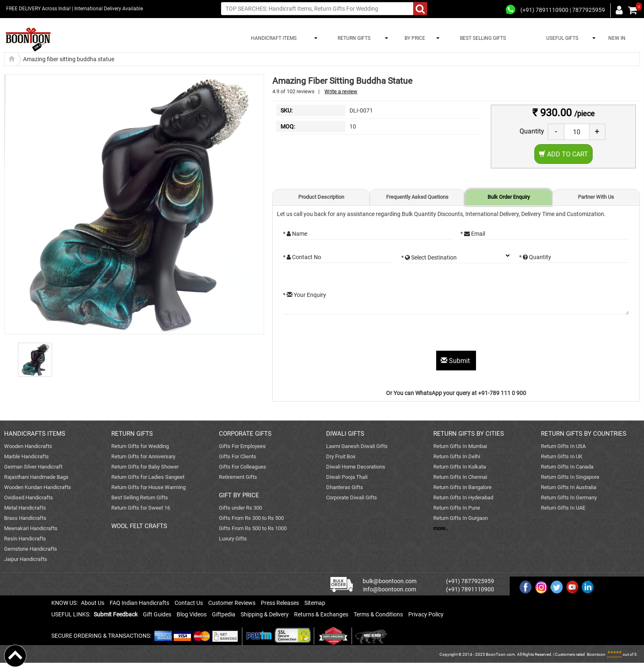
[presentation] (345, 335)
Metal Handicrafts (25, 508)
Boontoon (596, 654)
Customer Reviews (232, 603)
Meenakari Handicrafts (31, 528)
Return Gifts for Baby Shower (145, 467)
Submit (456, 361)
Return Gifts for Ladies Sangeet (148, 477)
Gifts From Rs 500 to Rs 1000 (253, 528)
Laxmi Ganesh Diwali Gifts (357, 446)
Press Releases (280, 603)
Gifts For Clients (238, 456)
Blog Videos (192, 614)
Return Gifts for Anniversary (143, 456)
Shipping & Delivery (265, 614)
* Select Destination (429, 257)
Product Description (321, 197)
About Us (93, 603)
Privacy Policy (426, 614)
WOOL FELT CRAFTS (139, 526)
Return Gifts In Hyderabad (463, 498)
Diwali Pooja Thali (347, 477)
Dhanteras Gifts (345, 487)
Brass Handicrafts (25, 518)
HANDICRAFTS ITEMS (35, 434)
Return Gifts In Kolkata (460, 467)
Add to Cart (563, 154)
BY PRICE (414, 38)
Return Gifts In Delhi (457, 456)
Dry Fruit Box (341, 456)
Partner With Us (596, 197)
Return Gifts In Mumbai (460, 446)
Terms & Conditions (378, 614)
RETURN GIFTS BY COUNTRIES (584, 434)
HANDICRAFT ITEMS (273, 38)
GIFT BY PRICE (239, 495)
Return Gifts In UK (562, 456)
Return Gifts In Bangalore (462, 487)
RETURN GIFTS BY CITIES (469, 434)
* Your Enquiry (305, 295)
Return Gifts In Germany (569, 498)
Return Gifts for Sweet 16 (141, 508)
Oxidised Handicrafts (29, 498)
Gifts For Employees (242, 446)
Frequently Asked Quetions (417, 197)
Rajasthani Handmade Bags (36, 477)
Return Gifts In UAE (563, 508)
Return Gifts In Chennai (460, 477)
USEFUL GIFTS (561, 38)
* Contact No (302, 257)
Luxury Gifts (233, 539)
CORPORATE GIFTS (245, 434)
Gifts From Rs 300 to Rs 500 (251, 518)
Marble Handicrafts (26, 456)
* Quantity (535, 257)
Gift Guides (157, 614)
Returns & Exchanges (321, 614)
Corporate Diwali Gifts (352, 498)
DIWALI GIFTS (345, 434)
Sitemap (315, 603)
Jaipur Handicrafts (26, 559)
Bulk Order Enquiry (509, 197)
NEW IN (617, 38)
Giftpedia (224, 614)
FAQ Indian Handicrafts (139, 603)
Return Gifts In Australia (569, 487)
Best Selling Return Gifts (140, 498)
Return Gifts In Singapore (570, 477)
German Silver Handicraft (33, 467)
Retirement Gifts (238, 477)
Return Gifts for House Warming (148, 487)
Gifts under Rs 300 (240, 508)
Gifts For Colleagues (243, 467)
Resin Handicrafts (25, 539)
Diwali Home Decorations (356, 467)
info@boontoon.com (390, 589)
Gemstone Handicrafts (31, 549)
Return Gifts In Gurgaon (461, 518)
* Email (473, 234)
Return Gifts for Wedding (140, 446)
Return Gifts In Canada (567, 467)
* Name (295, 234)
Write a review (341, 91)
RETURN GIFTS (353, 38)
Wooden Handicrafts (28, 446)
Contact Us (189, 603)
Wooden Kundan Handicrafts (38, 487)
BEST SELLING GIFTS (483, 38)
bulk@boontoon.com (390, 581)
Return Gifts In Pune (457, 508)
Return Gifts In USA (563, 446)
